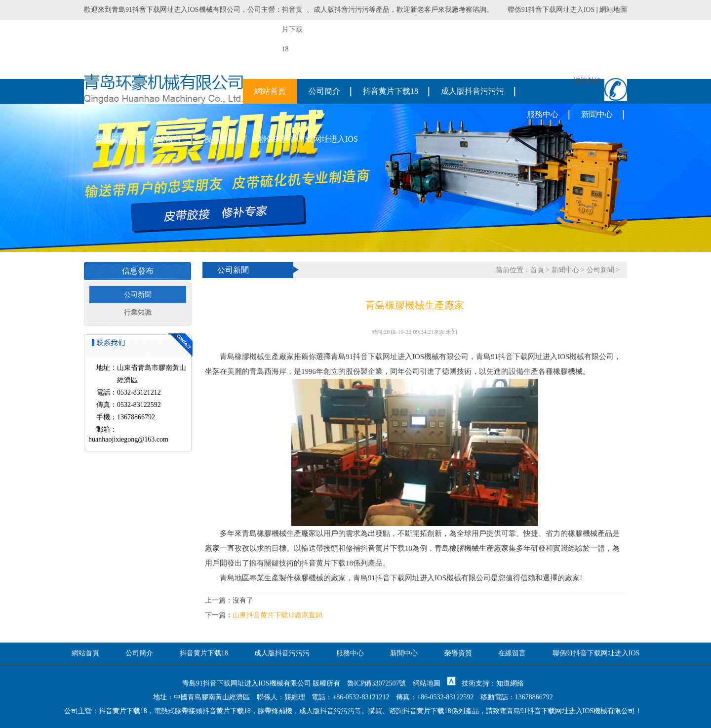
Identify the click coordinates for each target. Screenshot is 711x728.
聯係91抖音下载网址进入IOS (551, 10)
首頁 (537, 270)
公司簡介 (324, 91)
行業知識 (138, 312)
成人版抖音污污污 (341, 10)
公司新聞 (138, 295)
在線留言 (165, 139)
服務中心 (543, 114)
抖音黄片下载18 (391, 91)
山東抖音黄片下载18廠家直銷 (277, 615)
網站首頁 (270, 91)
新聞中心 (597, 114)
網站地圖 (613, 10)
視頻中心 (220, 139)
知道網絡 (510, 683)
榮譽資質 (111, 139)
